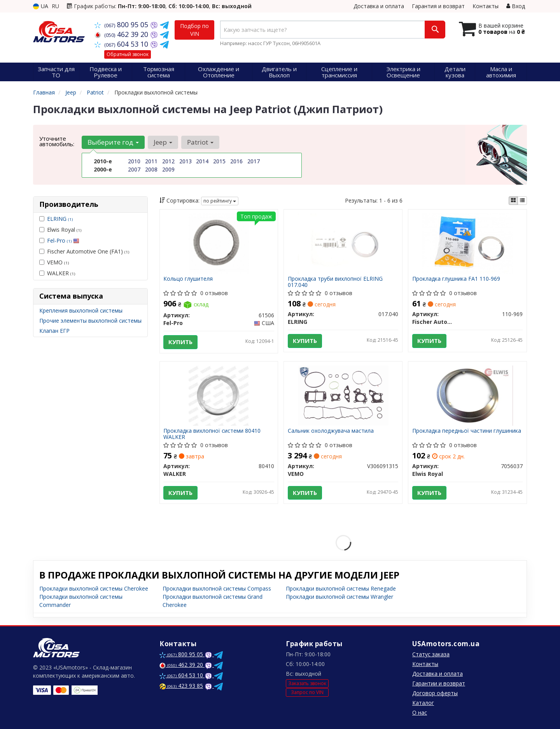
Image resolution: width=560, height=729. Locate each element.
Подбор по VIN (194, 30)
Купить (181, 342)
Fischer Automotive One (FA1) (84, 251)
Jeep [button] (163, 142)
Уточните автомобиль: (57, 141)
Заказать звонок (307, 683)
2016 (236, 161)
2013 (185, 161)
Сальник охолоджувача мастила (331, 431)
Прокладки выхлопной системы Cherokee (94, 588)
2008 (151, 169)
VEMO (54, 262)
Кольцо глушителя (188, 279)
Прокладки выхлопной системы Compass (217, 588)
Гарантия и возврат (438, 6)
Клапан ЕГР (54, 331)
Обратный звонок (128, 54)
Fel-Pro (63, 240)
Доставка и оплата (379, 6)
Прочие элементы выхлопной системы (90, 321)
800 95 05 (122, 24)
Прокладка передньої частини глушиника (467, 431)
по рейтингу (220, 201)
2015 (219, 161)
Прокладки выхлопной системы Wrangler (339, 597)
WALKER (57, 273)
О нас (420, 712)
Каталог (423, 703)
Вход (516, 6)
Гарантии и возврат (439, 683)
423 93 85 (181, 686)
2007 (134, 169)
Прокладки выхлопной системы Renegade (341, 588)
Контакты (486, 6)
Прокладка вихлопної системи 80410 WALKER (212, 434)
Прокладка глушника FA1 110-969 (456, 279)
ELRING (60, 219)
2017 (254, 161)
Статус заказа (431, 654)
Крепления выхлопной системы (81, 310)
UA (41, 6)
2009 (168, 169)
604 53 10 (122, 44)
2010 (134, 161)
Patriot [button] (200, 142)
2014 (202, 161)
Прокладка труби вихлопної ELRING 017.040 (335, 282)
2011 (151, 161)
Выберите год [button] (113, 142)
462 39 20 (122, 34)
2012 (168, 161)
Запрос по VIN (307, 692)
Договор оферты (435, 693)
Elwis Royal (60, 230)
